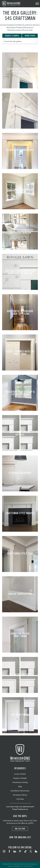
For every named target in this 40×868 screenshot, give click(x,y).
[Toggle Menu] (37, 4)
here (13, 30)
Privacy (30, 866)
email (16, 821)
